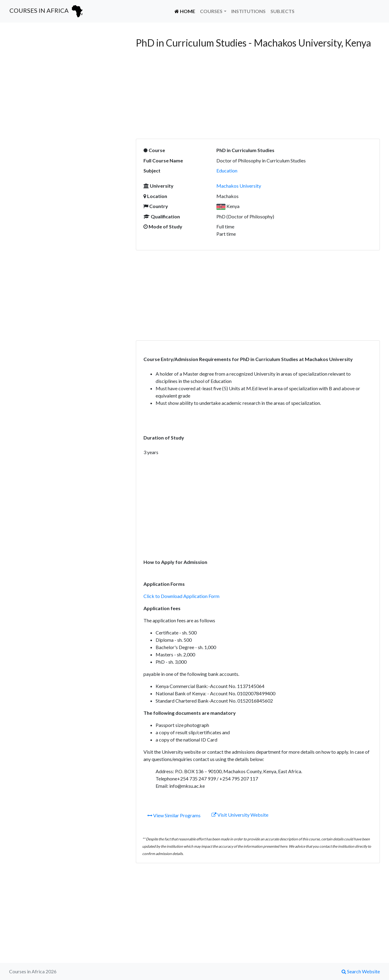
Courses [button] (211, 11)
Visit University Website (240, 815)
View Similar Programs (174, 815)
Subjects (282, 11)
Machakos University (239, 186)
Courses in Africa (47, 11)
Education (227, 170)
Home (186, 11)
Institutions (248, 11)
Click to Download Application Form (181, 596)
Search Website (361, 971)
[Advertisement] (68, 80)
